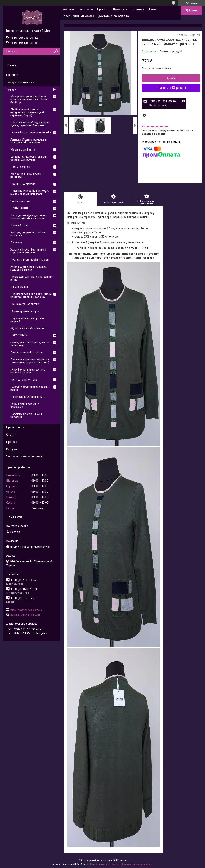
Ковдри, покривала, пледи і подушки (28, 234)
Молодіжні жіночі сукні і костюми (26, 175)
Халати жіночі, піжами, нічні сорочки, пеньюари (28, 251)
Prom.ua (122, 860)
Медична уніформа (23, 150)
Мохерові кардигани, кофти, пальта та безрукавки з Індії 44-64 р (29, 99)
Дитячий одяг (19, 225)
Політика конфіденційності (138, 864)
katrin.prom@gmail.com (25, 615)
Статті (11, 435)
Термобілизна (19, 287)
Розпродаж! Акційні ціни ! (27, 397)
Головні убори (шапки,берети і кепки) (30, 388)
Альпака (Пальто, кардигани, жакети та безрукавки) (29, 141)
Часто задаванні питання (24, 456)
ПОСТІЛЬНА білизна (23, 184)
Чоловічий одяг (20, 201)
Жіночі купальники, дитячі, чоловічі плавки (28, 371)
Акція (153, 9)
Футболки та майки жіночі (27, 328)
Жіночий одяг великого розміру (31, 132)
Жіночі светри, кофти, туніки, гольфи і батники (29, 268)
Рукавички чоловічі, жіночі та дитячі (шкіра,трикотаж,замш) (30, 361)
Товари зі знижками (20, 82)
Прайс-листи (15, 427)
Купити (172, 78)
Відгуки (12, 449)
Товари (84, 9)
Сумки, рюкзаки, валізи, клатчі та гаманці (30, 344)
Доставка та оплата (113, 16)
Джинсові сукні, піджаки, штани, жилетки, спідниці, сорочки (31, 295)
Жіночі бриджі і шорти (25, 311)
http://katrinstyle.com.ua (26, 610)
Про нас (103, 9)
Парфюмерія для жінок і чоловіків (26, 415)
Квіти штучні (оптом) (24, 380)
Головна (68, 9)
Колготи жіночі (20, 167)
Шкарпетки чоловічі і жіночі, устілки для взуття (29, 158)
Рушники (16, 242)
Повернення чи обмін (78, 16)
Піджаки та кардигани (25, 304)
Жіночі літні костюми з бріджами (25, 405)
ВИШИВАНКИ (19, 208)
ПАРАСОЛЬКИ (19, 335)
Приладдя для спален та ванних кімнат (31, 278)
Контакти (120, 9)
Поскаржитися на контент (105, 864)
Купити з (172, 88)
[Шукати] (56, 51)
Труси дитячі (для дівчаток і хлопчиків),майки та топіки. (29, 217)
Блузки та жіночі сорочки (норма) (27, 320)
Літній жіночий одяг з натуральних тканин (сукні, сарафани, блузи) (27, 112)
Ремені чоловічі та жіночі (27, 352)
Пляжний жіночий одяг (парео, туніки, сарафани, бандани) (30, 124)
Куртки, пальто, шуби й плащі (29, 260)
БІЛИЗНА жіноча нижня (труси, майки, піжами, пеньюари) (30, 192)
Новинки (138, 9)
